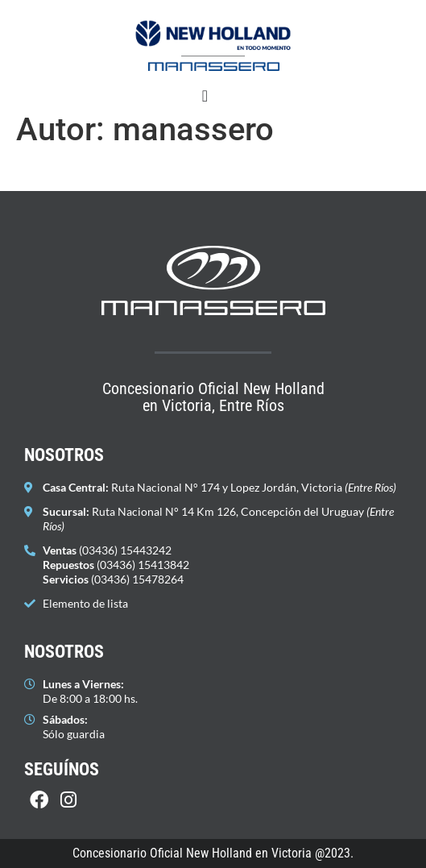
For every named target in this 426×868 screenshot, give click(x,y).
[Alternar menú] (205, 96)
